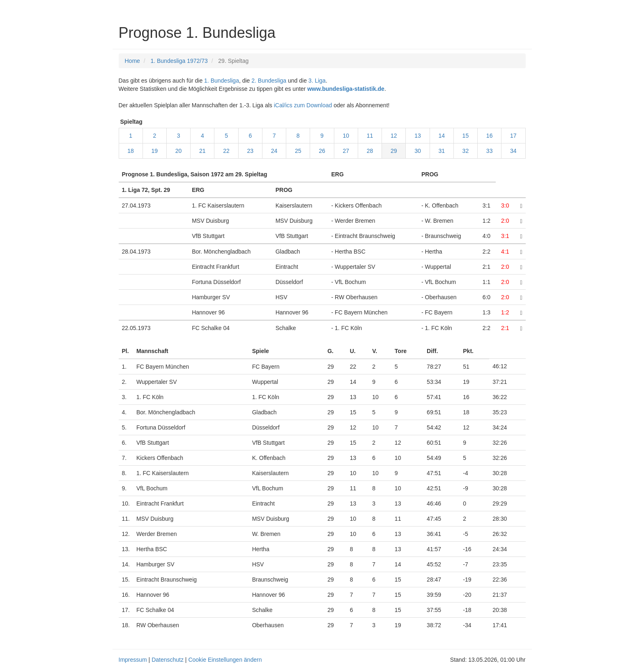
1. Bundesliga (222, 81)
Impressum (133, 660)
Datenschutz (168, 660)
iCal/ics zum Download (303, 105)
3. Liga (317, 81)
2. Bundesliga (269, 81)
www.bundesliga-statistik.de (346, 89)
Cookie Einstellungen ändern (225, 660)
